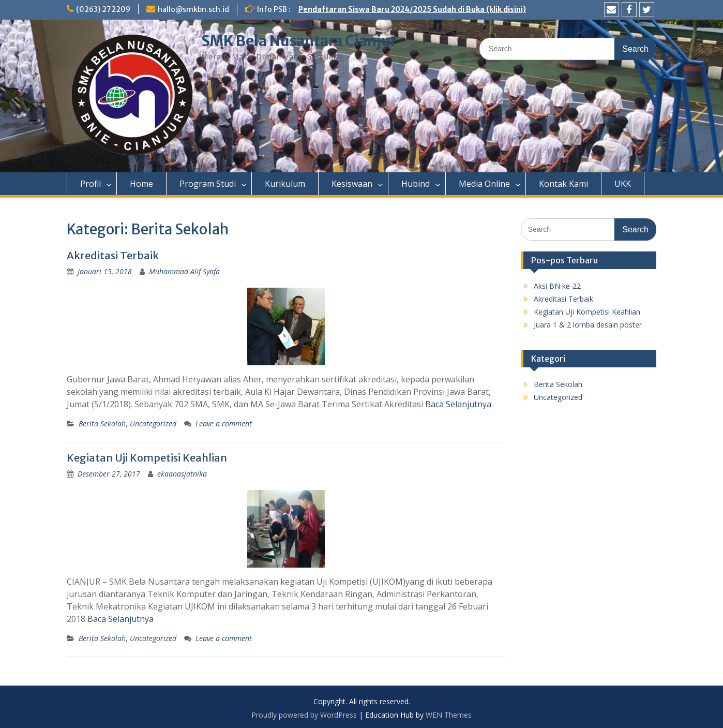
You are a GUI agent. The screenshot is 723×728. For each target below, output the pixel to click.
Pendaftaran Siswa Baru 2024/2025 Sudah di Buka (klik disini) (412, 9)
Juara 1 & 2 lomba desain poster (588, 325)
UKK (623, 184)
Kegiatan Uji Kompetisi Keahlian (147, 458)
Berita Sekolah (102, 424)
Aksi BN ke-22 (557, 286)
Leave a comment (224, 424)
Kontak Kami (563, 184)
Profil (91, 184)
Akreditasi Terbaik (113, 255)
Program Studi (208, 184)
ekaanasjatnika (182, 474)
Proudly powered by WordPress (304, 715)
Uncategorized (153, 424)
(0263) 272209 (103, 9)
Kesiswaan (352, 184)
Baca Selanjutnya (458, 404)
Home (141, 184)
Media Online (484, 184)
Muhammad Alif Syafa (184, 271)
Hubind (416, 184)
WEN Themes (449, 715)
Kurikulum (285, 184)
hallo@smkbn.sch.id (193, 9)
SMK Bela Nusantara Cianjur (299, 41)
